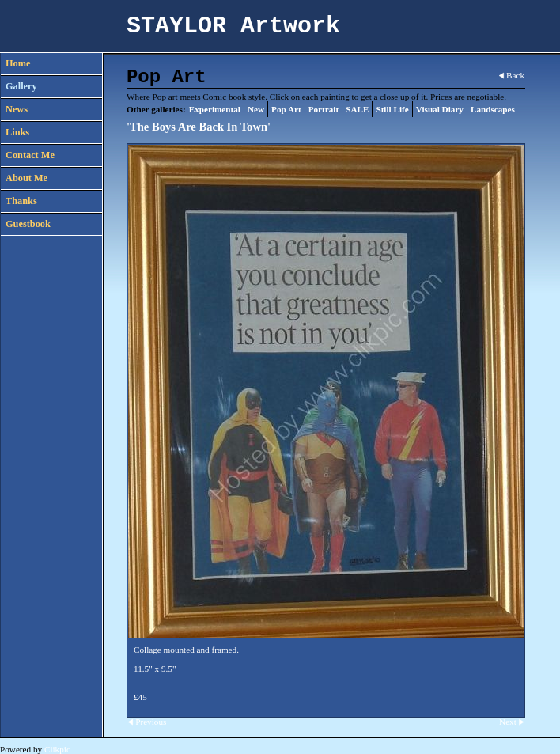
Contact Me (30, 155)
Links (17, 132)
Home (18, 63)
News (17, 109)
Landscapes (493, 109)
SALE (357, 109)
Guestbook (28, 224)
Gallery (21, 86)
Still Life (392, 109)
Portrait (324, 109)
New (256, 109)
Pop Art (286, 109)
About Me (26, 178)
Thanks (21, 201)
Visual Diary (440, 109)
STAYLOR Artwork (233, 26)
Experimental (215, 109)
